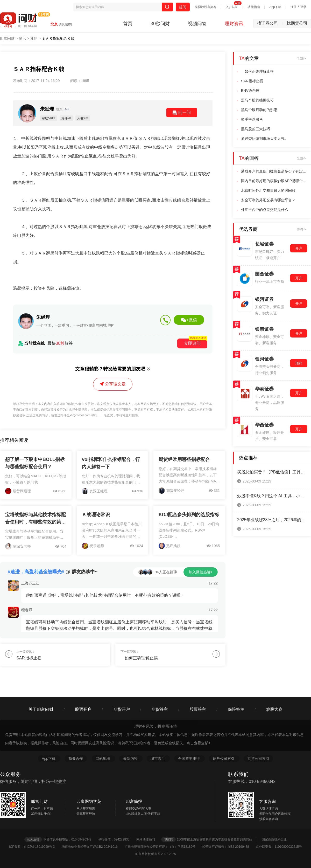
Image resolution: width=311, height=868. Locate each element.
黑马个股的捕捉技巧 (257, 100)
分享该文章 (113, 384)
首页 (128, 24)
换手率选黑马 (252, 119)
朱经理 (52, 109)
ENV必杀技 (250, 91)
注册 (294, 7)
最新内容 (131, 759)
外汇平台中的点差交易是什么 (265, 210)
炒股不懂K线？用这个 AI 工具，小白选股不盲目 (272, 496)
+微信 (189, 320)
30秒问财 (160, 24)
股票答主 (198, 709)
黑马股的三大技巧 (256, 129)
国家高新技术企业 (274, 839)
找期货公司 (297, 23)
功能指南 (254, 7)
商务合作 (76, 759)
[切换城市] (65, 24)
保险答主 (236, 709)
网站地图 (103, 759)
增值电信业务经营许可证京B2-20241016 (93, 847)
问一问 (182, 113)
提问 (183, 7)
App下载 (275, 7)
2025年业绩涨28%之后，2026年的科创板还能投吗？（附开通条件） (272, 520)
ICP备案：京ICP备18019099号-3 (35, 847)
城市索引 (158, 759)
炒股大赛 (274, 709)
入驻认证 (232, 7)
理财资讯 (234, 24)
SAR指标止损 (252, 81)
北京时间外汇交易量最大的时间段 (268, 190)
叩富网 (168, 839)
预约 (299, 363)
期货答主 (160, 709)
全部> (301, 58)
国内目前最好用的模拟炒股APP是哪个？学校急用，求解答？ (274, 181)
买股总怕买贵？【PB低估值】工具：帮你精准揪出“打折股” (272, 472)
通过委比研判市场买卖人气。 (265, 139)
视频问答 (197, 24)
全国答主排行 (189, 759)
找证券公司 (270, 23)
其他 (34, 38)
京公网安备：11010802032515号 (279, 847)
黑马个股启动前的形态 (259, 110)
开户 (299, 248)
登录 (303, 7)
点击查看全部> (199, 743)
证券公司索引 (224, 759)
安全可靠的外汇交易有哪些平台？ (268, 200)
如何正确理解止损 (257, 71)
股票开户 (83, 709)
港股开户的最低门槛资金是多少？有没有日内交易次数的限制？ (274, 171)
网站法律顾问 (148, 839)
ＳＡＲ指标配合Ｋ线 (58, 38)
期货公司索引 (258, 759)
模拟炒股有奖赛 (206, 7)
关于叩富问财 (41, 709)
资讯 (22, 38)
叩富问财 (7, 38)
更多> (301, 229)
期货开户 (122, 709)
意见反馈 (33, 839)
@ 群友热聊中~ (53, 572)
